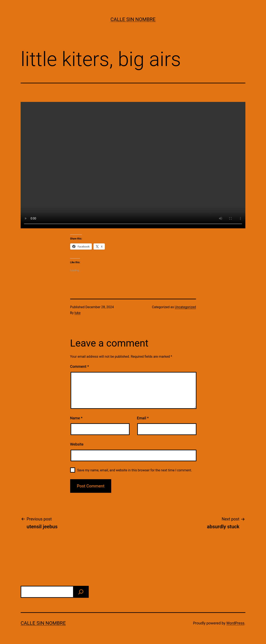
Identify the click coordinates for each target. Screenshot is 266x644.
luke (77, 313)
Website (77, 444)
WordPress (235, 623)
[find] (81, 592)
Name (76, 418)
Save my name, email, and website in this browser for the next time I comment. (135, 470)
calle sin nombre (133, 19)
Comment (80, 366)
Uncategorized (185, 307)
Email (143, 418)
